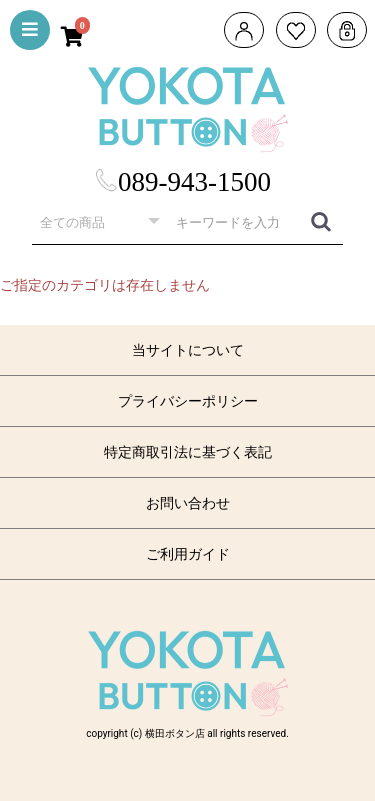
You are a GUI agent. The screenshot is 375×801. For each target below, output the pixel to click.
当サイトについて (188, 350)
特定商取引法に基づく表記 (188, 452)
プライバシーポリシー (188, 401)
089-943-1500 (182, 182)
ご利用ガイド (188, 554)
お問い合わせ (188, 503)
